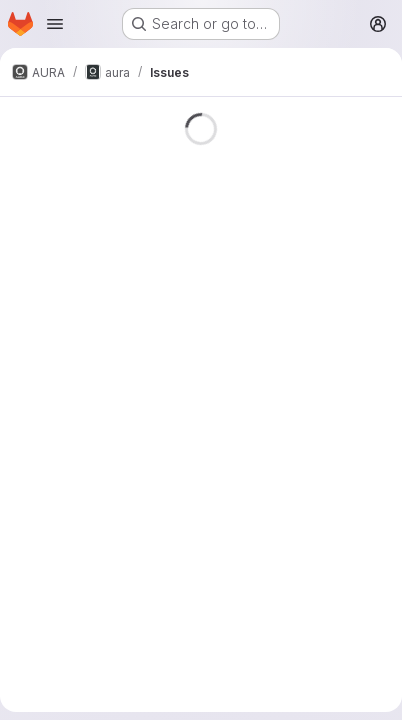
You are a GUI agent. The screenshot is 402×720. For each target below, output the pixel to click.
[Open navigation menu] (55, 24)
